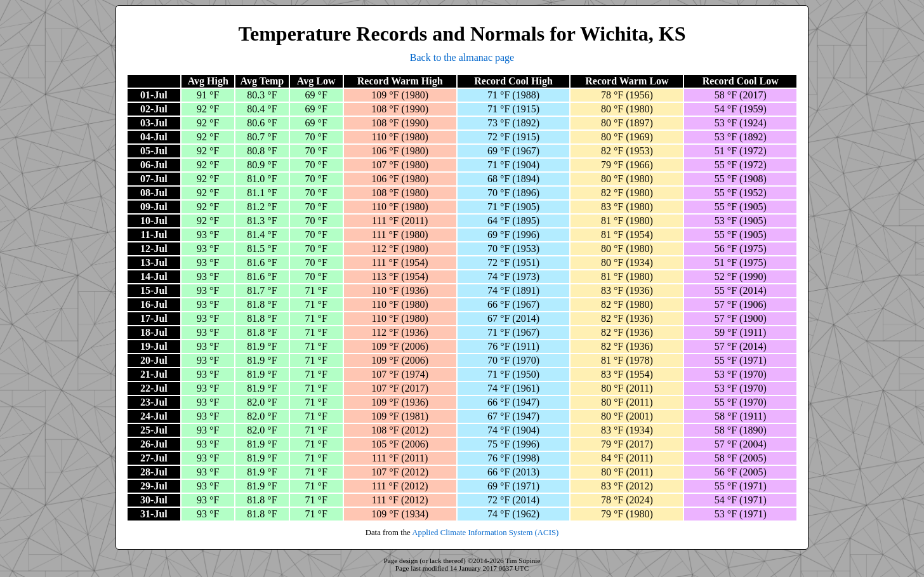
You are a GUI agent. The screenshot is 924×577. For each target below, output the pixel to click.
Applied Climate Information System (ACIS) (485, 533)
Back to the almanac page (462, 57)
